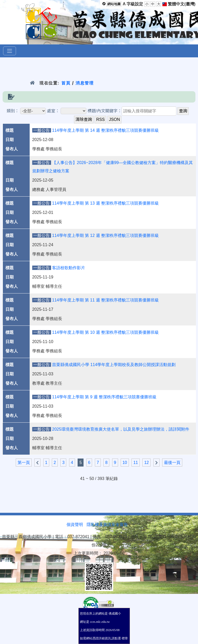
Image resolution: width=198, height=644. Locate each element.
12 (146, 463)
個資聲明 (75, 525)
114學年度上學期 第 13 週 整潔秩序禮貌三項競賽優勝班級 (105, 203)
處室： (53, 111)
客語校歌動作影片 (69, 268)
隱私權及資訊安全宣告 (107, 525)
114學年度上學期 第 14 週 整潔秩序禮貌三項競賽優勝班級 (105, 130)
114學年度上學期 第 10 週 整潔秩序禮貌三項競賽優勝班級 (105, 332)
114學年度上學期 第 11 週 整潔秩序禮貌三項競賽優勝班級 (105, 300)
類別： (13, 111)
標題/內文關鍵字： (104, 111)
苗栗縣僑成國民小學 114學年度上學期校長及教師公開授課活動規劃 (114, 365)
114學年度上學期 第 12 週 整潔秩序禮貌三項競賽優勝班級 (105, 235)
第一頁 (24, 463)
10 (125, 463)
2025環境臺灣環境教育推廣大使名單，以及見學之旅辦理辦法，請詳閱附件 (121, 429)
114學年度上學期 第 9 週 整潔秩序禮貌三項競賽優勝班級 (104, 397)
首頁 (66, 83)
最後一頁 (172, 463)
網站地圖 (114, 4)
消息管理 (85, 83)
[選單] (10, 51)
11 (136, 463)
